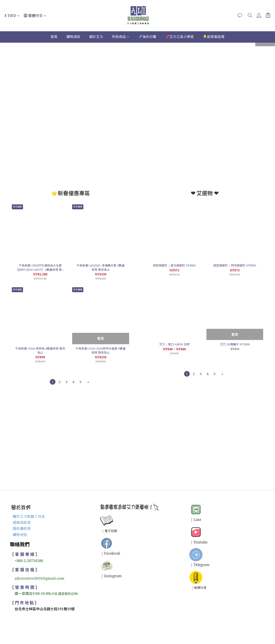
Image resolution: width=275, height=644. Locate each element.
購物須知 (73, 37)
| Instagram (112, 576)
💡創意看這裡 (214, 37)
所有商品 (121, 37)
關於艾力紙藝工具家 (29, 516)
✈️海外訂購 (147, 37)
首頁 (54, 37)
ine (199, 520)
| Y (193, 542)
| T (193, 565)
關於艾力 (96, 37)
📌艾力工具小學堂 (180, 37)
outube (202, 542)
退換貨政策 (22, 522)
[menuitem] (53, 382)
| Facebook (111, 553)
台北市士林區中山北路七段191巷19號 (45, 609)
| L (193, 520)
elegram (203, 565)
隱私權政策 (22, 529)
